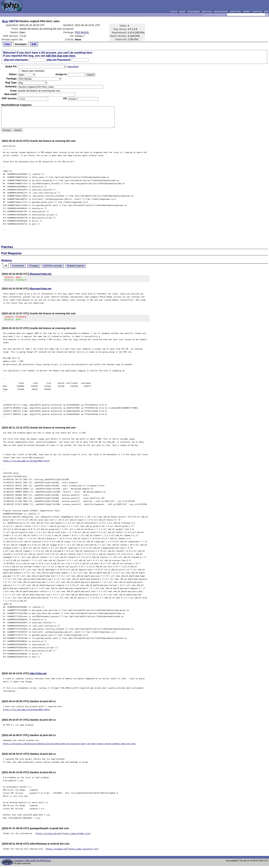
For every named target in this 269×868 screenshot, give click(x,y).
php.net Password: (59, 60)
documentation (194, 11)
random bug (257, 11)
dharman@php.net (41, 274)
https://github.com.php (49, 835)
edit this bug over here (61, 56)
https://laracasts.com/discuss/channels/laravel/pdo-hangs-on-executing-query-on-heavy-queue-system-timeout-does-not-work (69, 746)
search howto (235, 11)
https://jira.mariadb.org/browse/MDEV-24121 (26, 463)
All (6, 266)
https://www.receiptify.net (83, 851)
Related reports (75, 266)
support (182, 11)
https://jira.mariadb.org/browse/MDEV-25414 (26, 711)
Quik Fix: (11, 66)
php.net (174, 11)
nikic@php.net (38, 675)
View (7, 44)
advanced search (221, 11)
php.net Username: (16, 60)
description (73, 67)
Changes (34, 266)
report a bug (207, 11)
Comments (18, 266)
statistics (247, 11)
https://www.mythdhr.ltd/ (77, 835)
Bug (5, 21)
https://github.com (57, 851)
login (266, 11)
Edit (34, 44)
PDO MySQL (82, 32)
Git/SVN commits (53, 266)
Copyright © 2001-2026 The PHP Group (32, 863)
